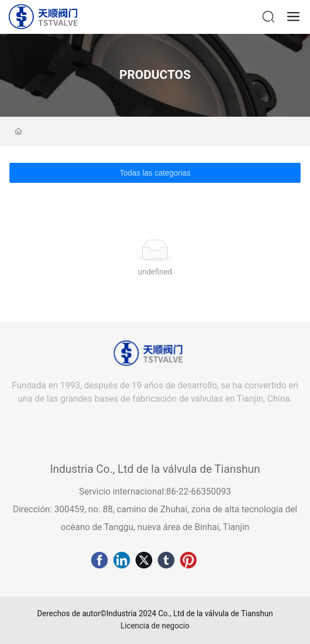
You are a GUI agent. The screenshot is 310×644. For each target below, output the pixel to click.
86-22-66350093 (199, 491)
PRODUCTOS (155, 75)
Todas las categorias (155, 173)
